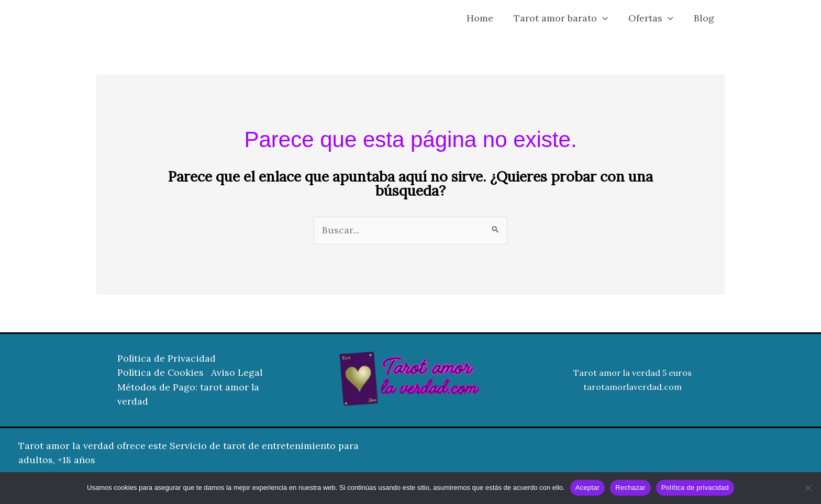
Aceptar (588, 488)
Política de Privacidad (167, 359)
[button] (607, 18)
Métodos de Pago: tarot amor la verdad (188, 395)
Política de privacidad (695, 488)
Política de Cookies (161, 373)
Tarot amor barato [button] (565, 18)
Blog (705, 18)
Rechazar (630, 488)
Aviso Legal (239, 373)
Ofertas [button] (653, 18)
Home (486, 18)
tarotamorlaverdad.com (633, 387)
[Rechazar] (808, 488)
